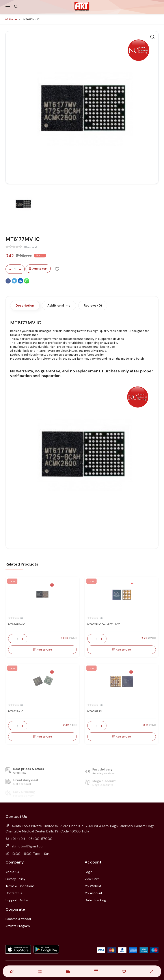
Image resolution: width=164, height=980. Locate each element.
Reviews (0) (93, 305)
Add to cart (38, 269)
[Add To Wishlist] (57, 269)
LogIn (89, 872)
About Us (12, 872)
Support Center (17, 900)
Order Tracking (95, 900)
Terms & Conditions (20, 886)
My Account (93, 893)
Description (25, 305)
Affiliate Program (18, 926)
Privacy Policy (15, 879)
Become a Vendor (18, 919)
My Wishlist (93, 886)
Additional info (59, 305)
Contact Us (14, 893)
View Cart (92, 879)
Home (11, 19)
